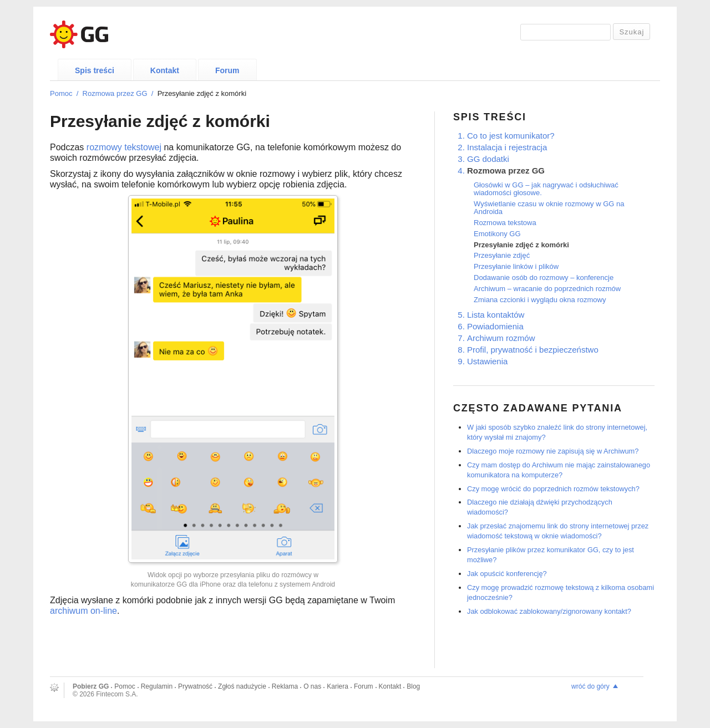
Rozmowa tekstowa (505, 223)
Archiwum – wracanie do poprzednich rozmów (547, 289)
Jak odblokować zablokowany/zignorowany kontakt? (549, 611)
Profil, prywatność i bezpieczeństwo (533, 350)
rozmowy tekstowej (124, 147)
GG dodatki (488, 159)
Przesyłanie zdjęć (502, 255)
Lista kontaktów (496, 315)
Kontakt (165, 70)
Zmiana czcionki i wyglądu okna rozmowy (540, 300)
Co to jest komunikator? (511, 136)
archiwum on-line (83, 611)
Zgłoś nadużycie (242, 686)
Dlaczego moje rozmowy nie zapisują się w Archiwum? (553, 451)
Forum (227, 70)
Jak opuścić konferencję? (507, 574)
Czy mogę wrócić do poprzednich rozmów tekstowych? (553, 489)
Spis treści (95, 70)
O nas (312, 686)
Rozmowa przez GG (115, 93)
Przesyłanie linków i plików (516, 266)
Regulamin (157, 686)
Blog (413, 686)
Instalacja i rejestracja (507, 147)
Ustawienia (487, 361)
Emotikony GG (497, 234)
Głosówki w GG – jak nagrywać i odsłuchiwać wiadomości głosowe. (546, 189)
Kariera (338, 686)
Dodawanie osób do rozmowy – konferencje (544, 278)
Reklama (285, 686)
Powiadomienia (495, 326)
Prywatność (195, 686)
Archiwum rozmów (501, 338)
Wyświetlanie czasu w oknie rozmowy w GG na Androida (549, 208)
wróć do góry (590, 686)
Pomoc (61, 93)
